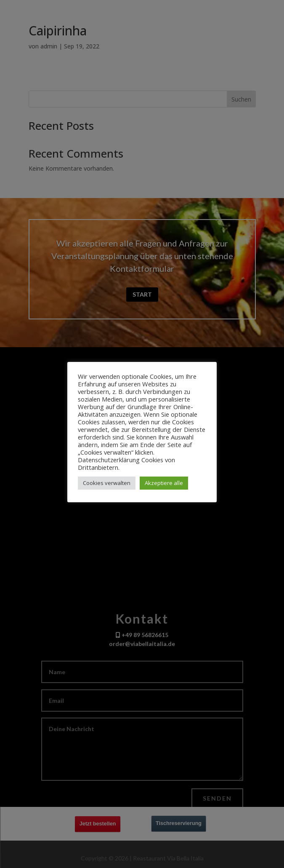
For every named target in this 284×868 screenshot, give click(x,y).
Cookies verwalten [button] (107, 483)
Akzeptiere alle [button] (164, 483)
